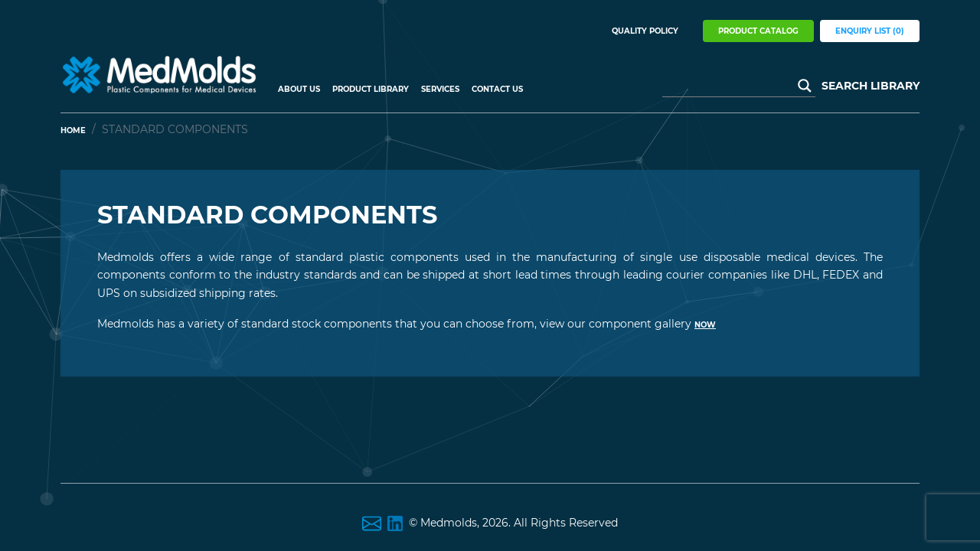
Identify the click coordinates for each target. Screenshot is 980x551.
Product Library (371, 89)
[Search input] (732, 86)
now (705, 325)
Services (440, 89)
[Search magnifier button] (805, 86)
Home (73, 130)
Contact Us (497, 89)
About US (299, 89)
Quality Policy (645, 31)
